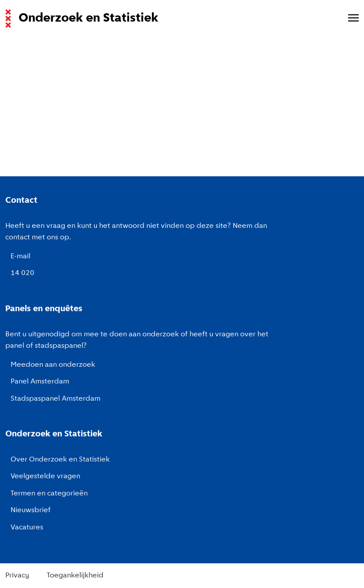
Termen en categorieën (49, 494)
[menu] (349, 19)
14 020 (22, 273)
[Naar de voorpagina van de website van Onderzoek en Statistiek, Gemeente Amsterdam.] (177, 19)
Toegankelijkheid (75, 576)
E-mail (20, 257)
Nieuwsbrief (31, 510)
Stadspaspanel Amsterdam (56, 399)
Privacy (17, 576)
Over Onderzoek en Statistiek (60, 460)
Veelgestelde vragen (45, 476)
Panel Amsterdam (40, 382)
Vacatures (27, 528)
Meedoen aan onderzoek (53, 365)
